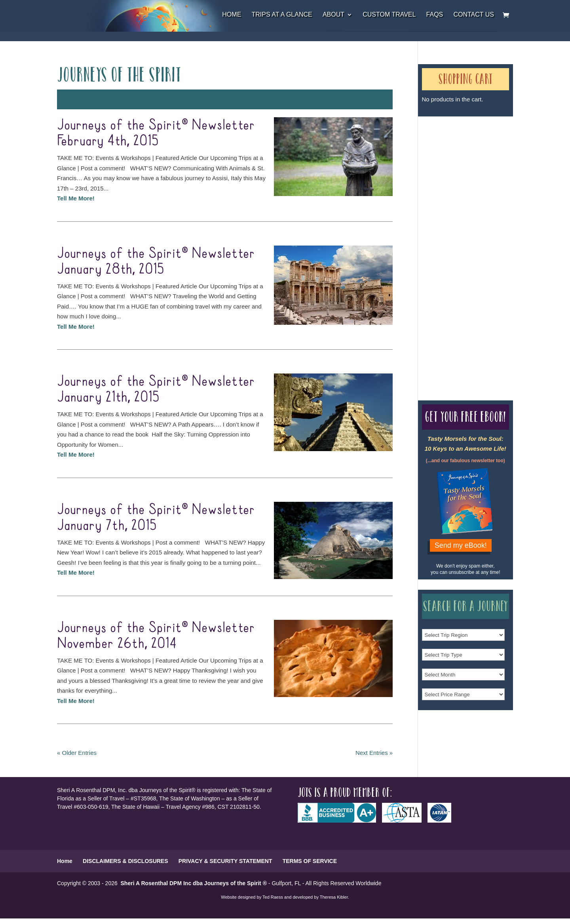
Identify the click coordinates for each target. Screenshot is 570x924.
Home (232, 15)
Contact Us (474, 15)
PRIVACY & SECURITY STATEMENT (225, 861)
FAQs (435, 15)
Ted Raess (273, 897)
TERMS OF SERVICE (310, 861)
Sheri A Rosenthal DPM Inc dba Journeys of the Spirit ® (194, 883)
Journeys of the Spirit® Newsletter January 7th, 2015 (156, 518)
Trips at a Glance (282, 15)
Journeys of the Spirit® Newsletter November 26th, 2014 (156, 636)
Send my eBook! (461, 545)
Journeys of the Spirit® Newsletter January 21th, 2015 (156, 389)
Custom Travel (389, 15)
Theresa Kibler (334, 897)
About (333, 15)
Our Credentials (451, 244)
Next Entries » (374, 753)
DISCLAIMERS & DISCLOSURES (125, 861)
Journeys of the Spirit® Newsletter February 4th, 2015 (156, 133)
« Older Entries (77, 753)
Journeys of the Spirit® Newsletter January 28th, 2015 (156, 261)
